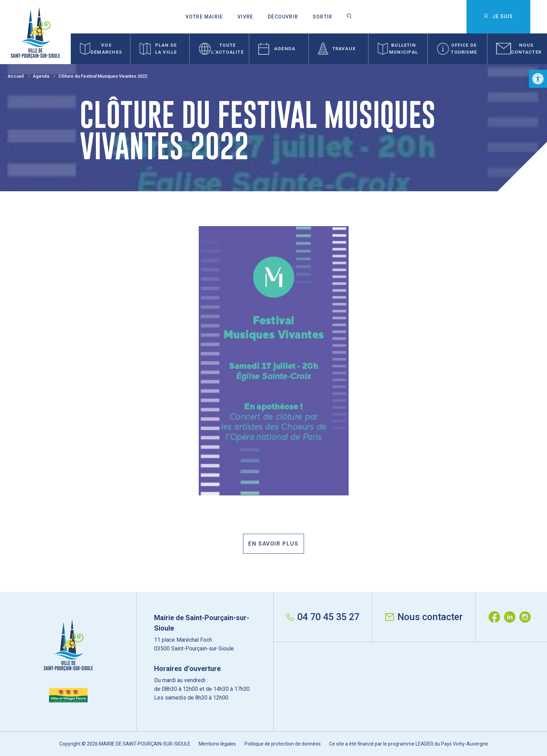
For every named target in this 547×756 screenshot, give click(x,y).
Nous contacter (424, 617)
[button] (538, 79)
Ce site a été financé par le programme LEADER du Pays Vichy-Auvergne (409, 744)
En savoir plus (273, 544)
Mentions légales (217, 744)
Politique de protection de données (283, 744)
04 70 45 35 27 (323, 617)
